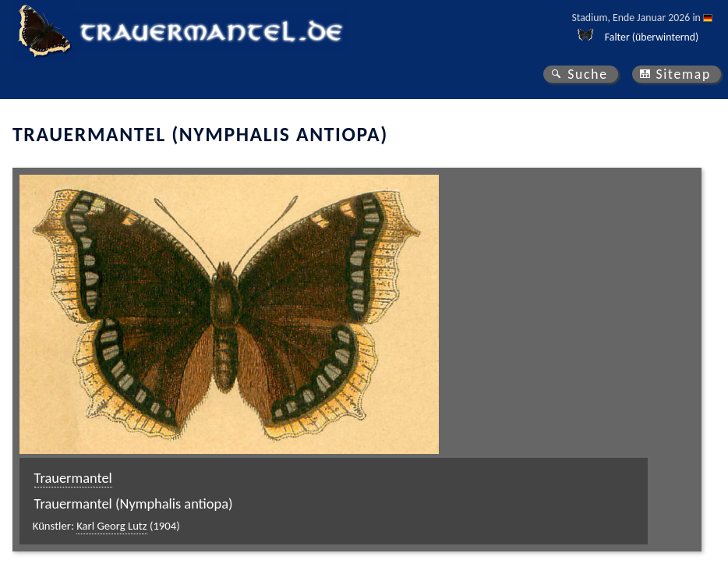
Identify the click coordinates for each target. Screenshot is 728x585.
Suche (588, 74)
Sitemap (683, 74)
